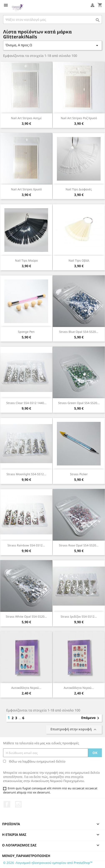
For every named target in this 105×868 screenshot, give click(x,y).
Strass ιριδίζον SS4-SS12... (79, 616)
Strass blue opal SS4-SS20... (79, 332)
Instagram (18, 804)
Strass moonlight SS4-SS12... (26, 474)
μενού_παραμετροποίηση (26, 856)
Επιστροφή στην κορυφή (74, 730)
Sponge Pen (26, 332)
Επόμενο (91, 718)
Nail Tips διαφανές (79, 189)
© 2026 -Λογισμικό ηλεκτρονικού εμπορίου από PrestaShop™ (48, 863)
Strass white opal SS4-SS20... (26, 616)
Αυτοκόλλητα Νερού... (26, 688)
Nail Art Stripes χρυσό (26, 189)
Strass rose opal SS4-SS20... (79, 545)
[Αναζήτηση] (52, 20)
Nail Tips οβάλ (79, 260)
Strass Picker (79, 474)
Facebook (7, 804)
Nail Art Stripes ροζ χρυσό (79, 118)
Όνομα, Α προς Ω (52, 45)
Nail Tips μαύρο (26, 260)
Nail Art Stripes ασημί (26, 118)
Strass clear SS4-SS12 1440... (26, 403)
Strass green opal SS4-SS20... (79, 403)
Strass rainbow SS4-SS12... (26, 545)
